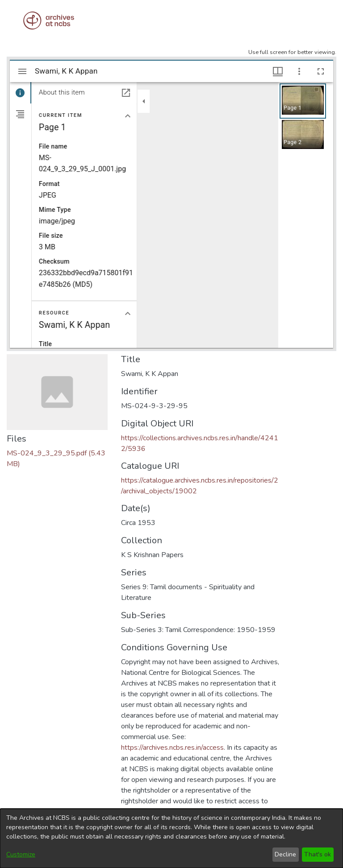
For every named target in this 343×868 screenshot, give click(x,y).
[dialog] (171, 838)
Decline (285, 854)
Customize (21, 854)
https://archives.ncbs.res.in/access (172, 748)
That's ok (318, 854)
